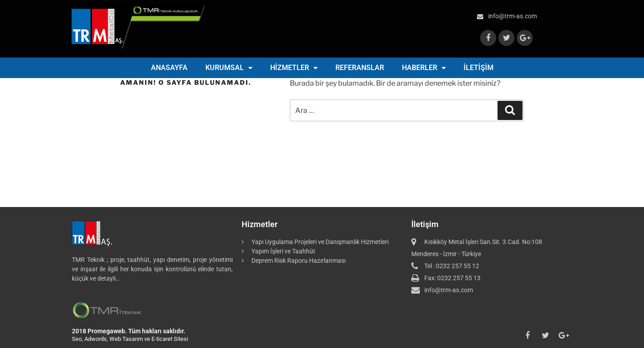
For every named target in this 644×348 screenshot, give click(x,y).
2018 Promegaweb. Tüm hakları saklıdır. (129, 331)
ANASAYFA (169, 68)
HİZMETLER (294, 68)
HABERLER (424, 68)
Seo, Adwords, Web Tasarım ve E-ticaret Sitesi (130, 339)
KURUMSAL (229, 68)
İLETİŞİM (479, 68)
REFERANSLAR (360, 68)
